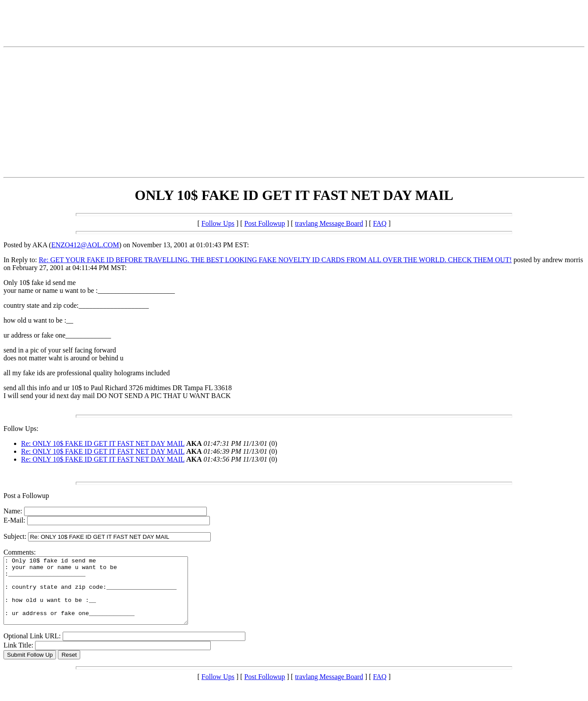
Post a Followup (26, 496)
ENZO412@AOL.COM (85, 245)
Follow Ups (218, 223)
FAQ (380, 223)
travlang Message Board (329, 223)
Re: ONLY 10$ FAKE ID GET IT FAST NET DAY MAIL (103, 443)
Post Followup (265, 223)
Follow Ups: (21, 429)
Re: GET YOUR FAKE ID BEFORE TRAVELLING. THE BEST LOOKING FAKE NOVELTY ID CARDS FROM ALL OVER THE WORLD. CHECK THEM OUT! (275, 260)
